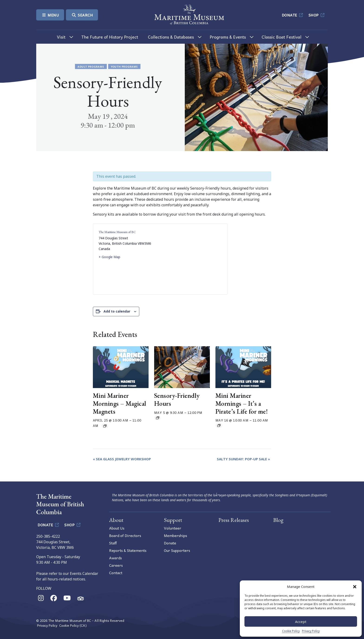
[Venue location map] (191, 259)
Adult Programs (91, 67)
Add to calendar (117, 311)
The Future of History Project (110, 37)
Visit (61, 37)
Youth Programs (124, 67)
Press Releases (234, 520)
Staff (113, 543)
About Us (117, 528)
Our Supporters (177, 550)
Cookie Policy (291, 631)
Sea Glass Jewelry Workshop (122, 459)
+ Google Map (109, 257)
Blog (278, 520)
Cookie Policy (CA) (73, 625)
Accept (301, 622)
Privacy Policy (311, 631)
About (116, 520)
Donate (293, 15)
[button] (355, 586)
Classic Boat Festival (281, 37)
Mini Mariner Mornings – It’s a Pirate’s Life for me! (242, 403)
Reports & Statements (128, 550)
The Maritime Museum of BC (117, 232)
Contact (116, 573)
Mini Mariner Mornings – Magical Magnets (120, 403)
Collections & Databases (171, 37)
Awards (115, 558)
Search (82, 15)
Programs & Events (228, 37)
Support (173, 520)
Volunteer (173, 528)
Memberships (175, 535)
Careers (116, 565)
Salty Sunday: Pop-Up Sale (243, 459)
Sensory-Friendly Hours (177, 399)
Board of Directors (125, 535)
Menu (50, 15)
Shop (317, 15)
